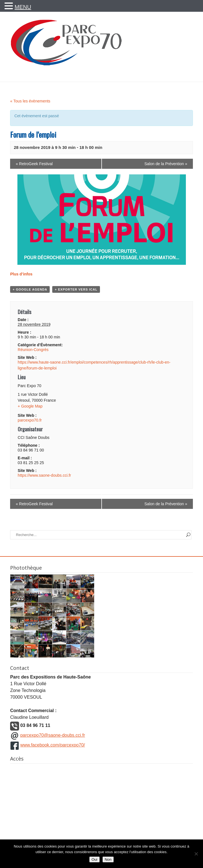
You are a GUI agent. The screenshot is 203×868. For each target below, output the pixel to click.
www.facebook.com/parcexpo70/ (53, 745)
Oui (94, 859)
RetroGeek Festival (34, 164)
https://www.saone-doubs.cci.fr (44, 475)
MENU (23, 7)
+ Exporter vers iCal (76, 289)
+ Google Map (30, 406)
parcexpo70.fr (30, 420)
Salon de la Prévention (166, 164)
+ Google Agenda (30, 289)
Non (108, 859)
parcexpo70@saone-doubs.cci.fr (53, 735)
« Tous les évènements (30, 101)
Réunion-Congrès (33, 350)
